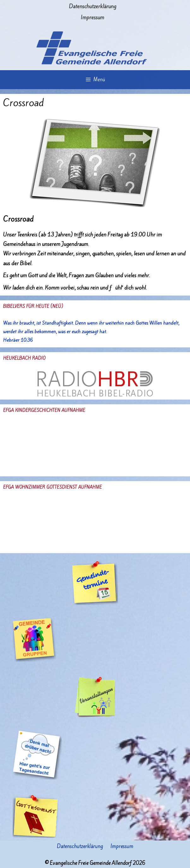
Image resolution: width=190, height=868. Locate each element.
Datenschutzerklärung (92, 6)
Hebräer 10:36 (18, 340)
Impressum (92, 17)
